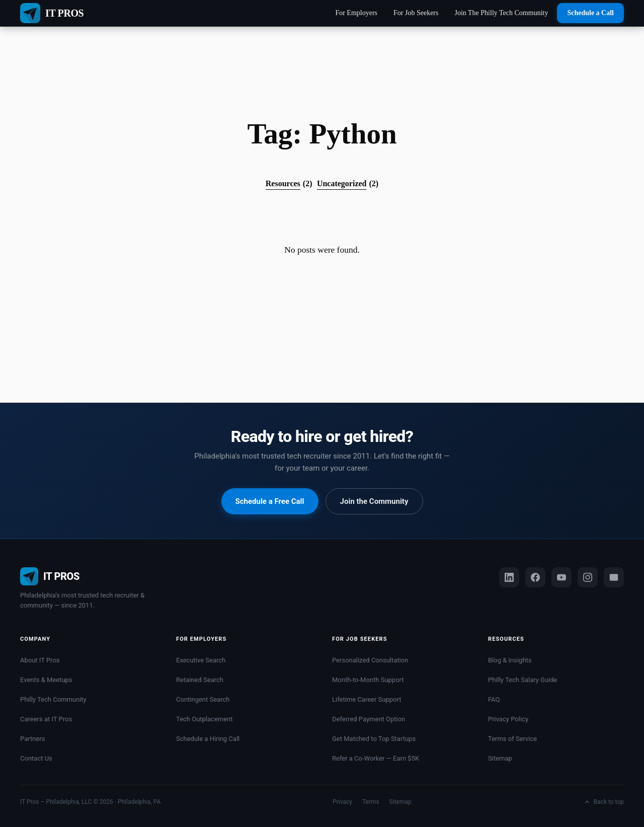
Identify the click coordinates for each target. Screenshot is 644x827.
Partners (32, 739)
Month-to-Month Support (368, 680)
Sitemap (500, 758)
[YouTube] (561, 577)
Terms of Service (512, 739)
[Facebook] (535, 577)
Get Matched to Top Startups (374, 739)
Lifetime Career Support (367, 699)
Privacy (342, 802)
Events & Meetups (46, 680)
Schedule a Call (590, 13)
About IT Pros (40, 660)
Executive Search (201, 660)
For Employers (356, 13)
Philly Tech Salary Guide (523, 680)
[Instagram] (588, 577)
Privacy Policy (508, 719)
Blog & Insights (510, 660)
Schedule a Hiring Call (208, 739)
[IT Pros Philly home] (86, 576)
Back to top (604, 802)
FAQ (494, 699)
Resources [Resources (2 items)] (289, 184)
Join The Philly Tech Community (501, 13)
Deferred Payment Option (369, 719)
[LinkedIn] (509, 577)
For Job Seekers (416, 13)
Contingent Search (203, 699)
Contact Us (36, 758)
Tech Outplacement (205, 719)
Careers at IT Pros (46, 719)
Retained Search (200, 680)
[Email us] (614, 577)
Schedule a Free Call (270, 501)
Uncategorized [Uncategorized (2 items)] (348, 184)
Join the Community (374, 501)
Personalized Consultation (370, 660)
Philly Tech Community (53, 699)
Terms (371, 802)
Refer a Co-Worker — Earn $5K (376, 758)
